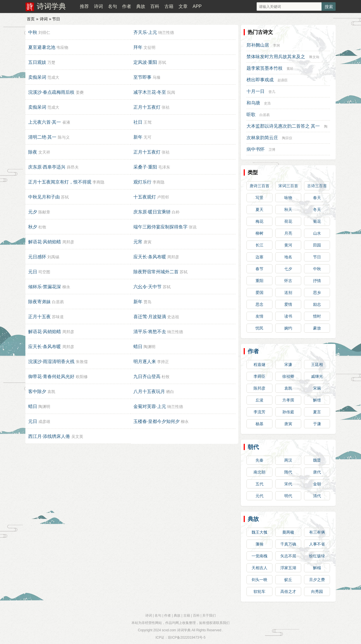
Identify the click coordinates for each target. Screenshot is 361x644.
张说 (193, 227)
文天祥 (44, 152)
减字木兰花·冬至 (150, 92)
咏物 (288, 198)
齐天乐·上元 (145, 32)
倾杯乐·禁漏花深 (45, 287)
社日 (138, 122)
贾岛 (148, 302)
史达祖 (173, 317)
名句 (113, 6)
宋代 (288, 484)
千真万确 (288, 544)
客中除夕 (37, 391)
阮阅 (171, 92)
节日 (317, 257)
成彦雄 (44, 422)
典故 (141, 6)
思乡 (317, 292)
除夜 (33, 152)
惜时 (317, 316)
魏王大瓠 (259, 532)
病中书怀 (256, 149)
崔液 (66, 122)
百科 (155, 6)
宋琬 (317, 388)
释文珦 (314, 57)
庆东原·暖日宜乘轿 (152, 212)
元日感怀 (37, 257)
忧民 (259, 328)
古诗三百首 (317, 186)
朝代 (253, 447)
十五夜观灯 (145, 197)
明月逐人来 (145, 362)
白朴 (176, 212)
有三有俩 (317, 532)
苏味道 (58, 317)
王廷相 (317, 364)
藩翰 (259, 544)
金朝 (317, 484)
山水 (317, 233)
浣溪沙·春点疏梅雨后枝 (51, 92)
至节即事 (142, 77)
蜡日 (138, 347)
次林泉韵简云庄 (262, 138)
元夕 (33, 212)
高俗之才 (288, 591)
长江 (259, 245)
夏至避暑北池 (42, 47)
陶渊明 (149, 347)
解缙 (317, 400)
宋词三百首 (288, 186)
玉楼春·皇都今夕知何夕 (157, 421)
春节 (259, 269)
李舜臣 (259, 376)
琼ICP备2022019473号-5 (187, 638)
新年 (138, 137)
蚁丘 (288, 580)
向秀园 (317, 591)
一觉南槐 (259, 556)
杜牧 (42, 227)
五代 (259, 484)
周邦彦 (68, 242)
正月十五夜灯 (147, 107)
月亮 (288, 233)
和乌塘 (253, 103)
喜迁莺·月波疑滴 (150, 317)
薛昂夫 (73, 167)
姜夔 (80, 92)
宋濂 (288, 364)
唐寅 (148, 242)
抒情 (317, 281)
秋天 (288, 209)
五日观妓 (37, 62)
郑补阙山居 (258, 45)
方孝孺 (288, 400)
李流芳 (259, 412)
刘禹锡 (53, 257)
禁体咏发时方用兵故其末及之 (276, 57)
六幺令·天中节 (148, 287)
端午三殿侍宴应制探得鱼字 (160, 227)
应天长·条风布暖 (150, 257)
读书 (288, 316)
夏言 (317, 412)
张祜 (166, 107)
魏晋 (317, 460)
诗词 (98, 6)
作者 (127, 6)
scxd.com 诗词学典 (176, 630)
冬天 (317, 209)
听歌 (251, 114)
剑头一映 (259, 580)
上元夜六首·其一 (45, 122)
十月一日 (256, 91)
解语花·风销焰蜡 (45, 242)
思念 (259, 304)
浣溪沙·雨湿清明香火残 (51, 362)
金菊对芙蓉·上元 (150, 406)
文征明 (149, 47)
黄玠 (290, 69)
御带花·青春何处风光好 (51, 376)
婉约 (288, 328)
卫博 (272, 150)
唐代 (317, 472)
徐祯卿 (288, 376)
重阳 (259, 281)
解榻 (317, 568)
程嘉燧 (259, 364)
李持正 (163, 362)
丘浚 (259, 400)
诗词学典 (51, 6)
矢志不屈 (288, 556)
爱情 (288, 304)
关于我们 (209, 615)
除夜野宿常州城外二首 (156, 272)
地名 (288, 257)
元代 (259, 496)
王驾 (148, 122)
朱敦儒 (82, 362)
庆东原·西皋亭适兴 (47, 167)
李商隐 (98, 182)
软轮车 (259, 591)
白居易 (58, 302)
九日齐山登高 (147, 376)
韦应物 (62, 47)
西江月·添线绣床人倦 (49, 436)
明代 (288, 496)
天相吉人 (259, 568)
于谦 (317, 424)
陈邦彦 (259, 388)
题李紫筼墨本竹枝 (265, 68)
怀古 (288, 281)
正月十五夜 (39, 317)
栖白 (170, 392)
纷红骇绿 (317, 556)
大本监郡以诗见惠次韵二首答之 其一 (283, 126)
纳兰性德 (166, 32)
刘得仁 (44, 32)
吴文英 (77, 436)
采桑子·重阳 (145, 167)
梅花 (259, 221)
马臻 (157, 77)
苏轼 (162, 62)
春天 (317, 198)
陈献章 (44, 212)
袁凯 (51, 392)
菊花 (317, 221)
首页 (31, 19)
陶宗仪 (287, 138)
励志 (317, 304)
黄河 (288, 245)
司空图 (44, 272)
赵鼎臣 (283, 80)
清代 (317, 496)
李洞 (276, 45)
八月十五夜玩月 (149, 391)
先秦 (259, 460)
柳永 (66, 287)
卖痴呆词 (37, 77)
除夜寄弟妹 (39, 302)
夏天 (259, 209)
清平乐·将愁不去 (150, 332)
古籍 (169, 6)
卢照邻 (163, 197)
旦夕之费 (317, 580)
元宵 (138, 242)
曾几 (272, 92)
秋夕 (33, 227)
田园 (317, 245)
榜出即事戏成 (260, 80)
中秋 (33, 32)
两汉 (288, 460)
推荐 (84, 6)
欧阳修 (82, 377)
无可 (148, 137)
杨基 (259, 424)
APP (197, 6)
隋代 (288, 472)
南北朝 (259, 472)
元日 (33, 272)
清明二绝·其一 (42, 137)
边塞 (259, 257)
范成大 (53, 77)
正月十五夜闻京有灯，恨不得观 (60, 182)
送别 (288, 292)
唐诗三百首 (259, 186)
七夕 (288, 269)
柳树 (259, 233)
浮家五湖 (288, 568)
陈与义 (64, 137)
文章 (183, 6)
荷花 (288, 221)
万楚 (51, 62)
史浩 (267, 103)
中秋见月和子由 (44, 197)
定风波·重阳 (145, 62)
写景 (259, 198)
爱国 (259, 292)
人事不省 (317, 544)
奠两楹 (288, 532)
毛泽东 (164, 167)
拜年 (138, 47)
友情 (259, 316)
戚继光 (317, 376)
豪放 (317, 328)
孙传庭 (288, 412)
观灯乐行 (142, 182)
